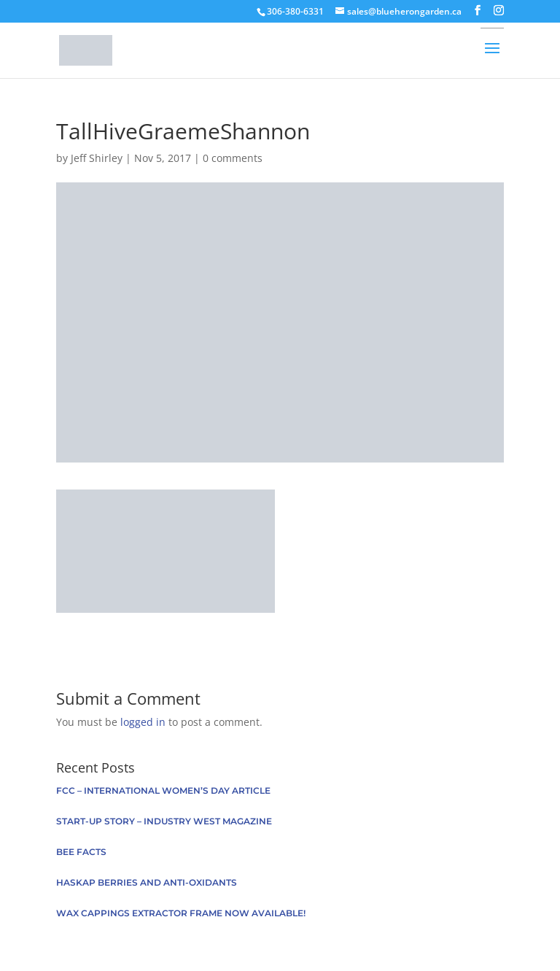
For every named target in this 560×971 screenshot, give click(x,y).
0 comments (233, 158)
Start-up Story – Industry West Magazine (164, 821)
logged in (143, 722)
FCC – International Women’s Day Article (163, 790)
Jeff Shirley (97, 158)
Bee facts (81, 852)
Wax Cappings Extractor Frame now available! (181, 913)
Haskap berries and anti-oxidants (147, 882)
